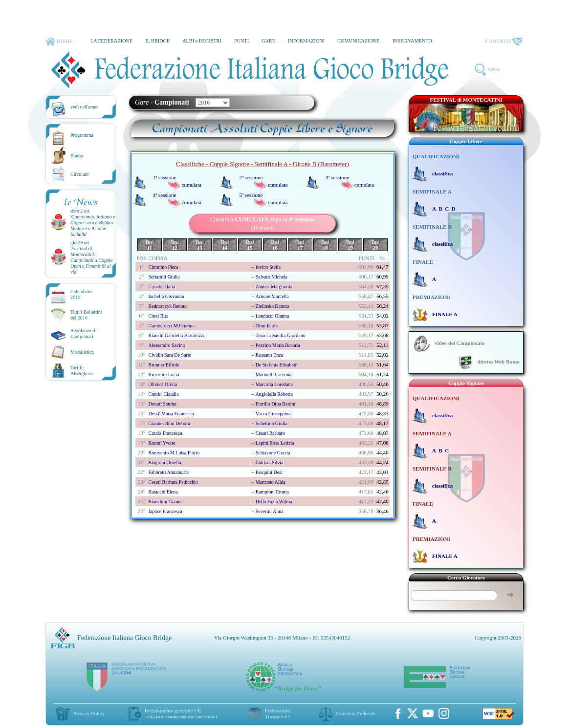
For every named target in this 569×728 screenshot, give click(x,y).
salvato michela (272, 277)
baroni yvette (162, 443)
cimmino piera (163, 267)
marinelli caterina (274, 375)
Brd (150, 245)
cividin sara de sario (170, 355)
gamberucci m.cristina (171, 326)
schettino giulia (272, 423)
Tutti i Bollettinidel (86, 315)
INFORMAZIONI (306, 41)
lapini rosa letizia (275, 443)
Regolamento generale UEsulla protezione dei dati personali (181, 713)
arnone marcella (272, 296)
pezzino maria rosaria (278, 345)
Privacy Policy (89, 713)
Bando (77, 156)
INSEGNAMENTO (412, 41)
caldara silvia (270, 462)
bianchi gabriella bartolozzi (176, 335)
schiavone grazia (273, 453)
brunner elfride (164, 365)
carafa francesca (165, 433)
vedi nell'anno (84, 107)
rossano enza (269, 355)
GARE (268, 41)
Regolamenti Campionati (83, 333)
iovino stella (268, 267)
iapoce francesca (165, 511)
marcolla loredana (274, 384)
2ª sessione (251, 177)
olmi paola (267, 326)
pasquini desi (269, 472)
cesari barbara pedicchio (173, 482)
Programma (82, 135)
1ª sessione (165, 177)
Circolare (79, 174)
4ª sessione (165, 195)
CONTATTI (503, 42)
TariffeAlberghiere (82, 371)
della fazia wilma (274, 502)
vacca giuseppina (273, 414)
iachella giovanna (166, 296)
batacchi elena (163, 492)
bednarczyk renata (167, 306)
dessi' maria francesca (171, 414)
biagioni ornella (164, 462)
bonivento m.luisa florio (174, 453)
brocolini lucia (164, 375)
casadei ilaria (162, 287)
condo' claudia (163, 394)
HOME (59, 42)
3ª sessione (337, 177)
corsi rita (158, 316)
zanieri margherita (274, 287)
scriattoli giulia (164, 277)
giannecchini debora (169, 423)
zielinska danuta (273, 306)
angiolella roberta (274, 394)
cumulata (192, 185)
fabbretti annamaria (168, 472)
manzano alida (271, 482)
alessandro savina (166, 345)
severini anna (270, 511)
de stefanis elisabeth (277, 365)
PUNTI (241, 41)
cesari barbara (270, 433)
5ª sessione (251, 195)
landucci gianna (273, 316)
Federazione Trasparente (278, 713)
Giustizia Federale (356, 713)
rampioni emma (272, 492)
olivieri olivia (163, 384)
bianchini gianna (165, 502)
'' (93, 225)
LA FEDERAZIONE (111, 41)
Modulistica (82, 352)
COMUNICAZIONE (359, 41)
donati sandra (162, 404)
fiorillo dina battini (276, 404)
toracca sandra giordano (281, 335)
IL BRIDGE (157, 41)
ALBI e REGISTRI (202, 41)
